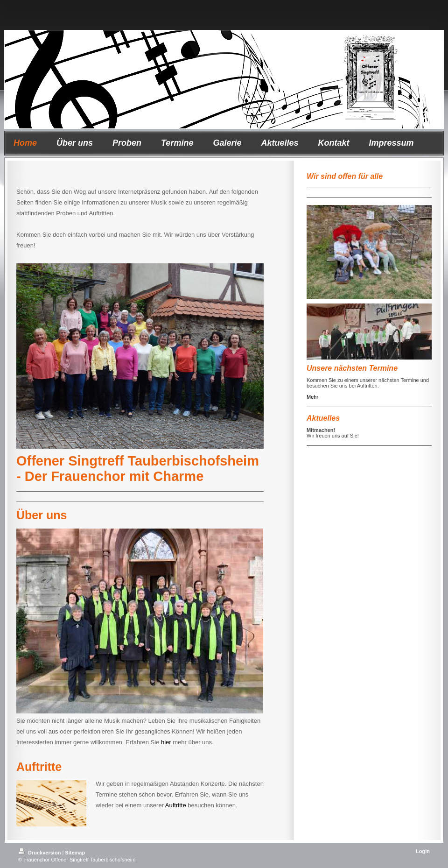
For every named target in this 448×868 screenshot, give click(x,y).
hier (166, 742)
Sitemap (75, 853)
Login (423, 851)
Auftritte (176, 805)
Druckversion (40, 853)
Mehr (312, 397)
